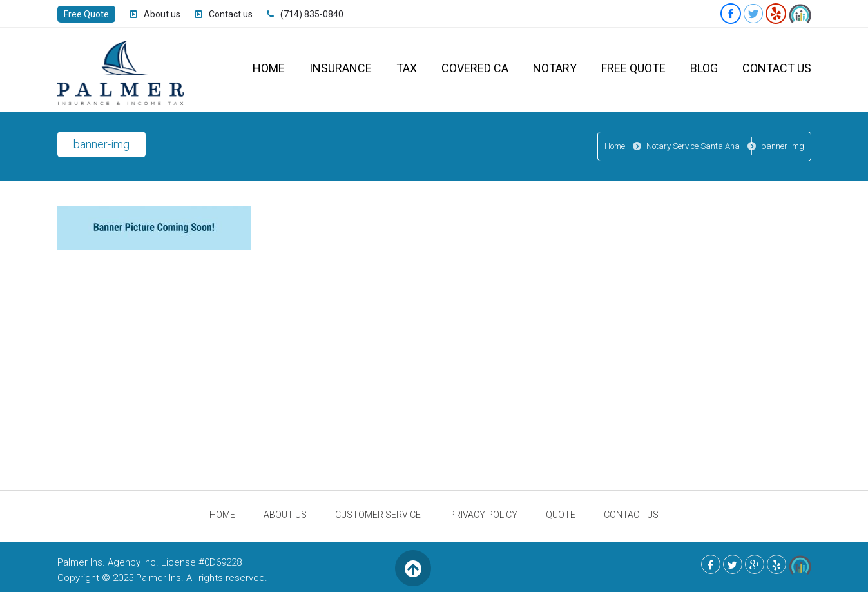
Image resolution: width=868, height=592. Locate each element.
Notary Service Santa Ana (693, 146)
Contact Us (777, 68)
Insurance (341, 68)
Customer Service (378, 515)
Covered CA (475, 68)
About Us (285, 515)
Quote (561, 515)
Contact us (231, 14)
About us (162, 14)
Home (269, 68)
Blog (704, 68)
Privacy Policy (483, 515)
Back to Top (413, 568)
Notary (555, 68)
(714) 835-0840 (312, 14)
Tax (407, 68)
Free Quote (86, 14)
